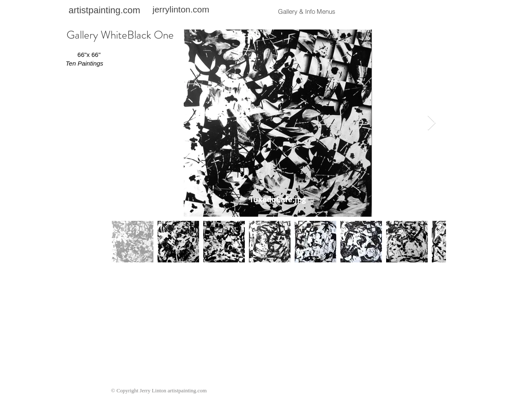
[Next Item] (432, 123)
